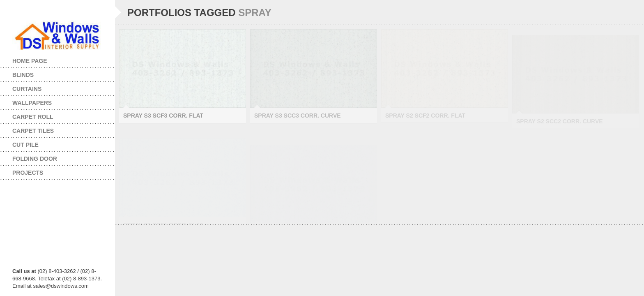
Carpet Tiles (51, 131)
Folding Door (51, 159)
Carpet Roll (51, 117)
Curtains (51, 89)
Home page (30, 61)
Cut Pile (51, 145)
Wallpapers (51, 103)
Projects (51, 173)
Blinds (51, 75)
